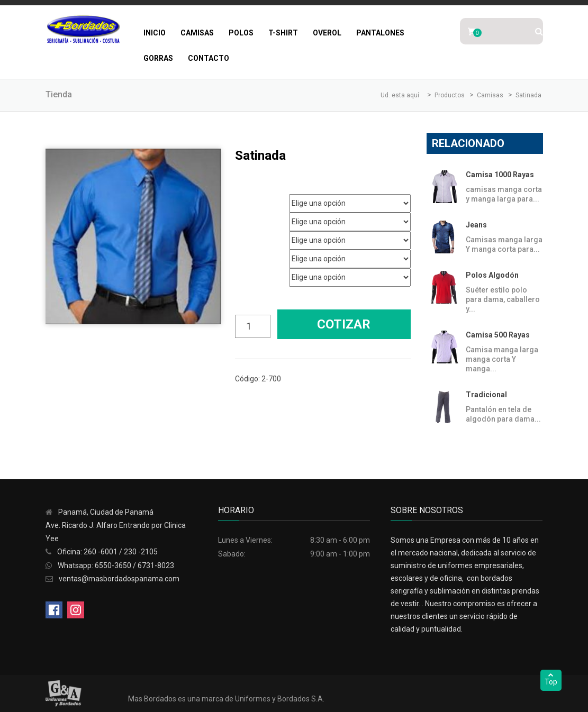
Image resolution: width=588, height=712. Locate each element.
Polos (241, 33)
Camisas (197, 33)
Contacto (209, 58)
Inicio (155, 33)
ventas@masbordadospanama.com (119, 579)
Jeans (476, 225)
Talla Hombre (253, 237)
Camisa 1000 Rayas (500, 175)
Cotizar (344, 324)
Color (242, 274)
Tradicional (486, 395)
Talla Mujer (250, 255)
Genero (245, 218)
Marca (243, 200)
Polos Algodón (492, 275)
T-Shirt (283, 33)
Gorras (158, 58)
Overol (327, 33)
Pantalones (380, 33)
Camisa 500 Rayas (498, 335)
